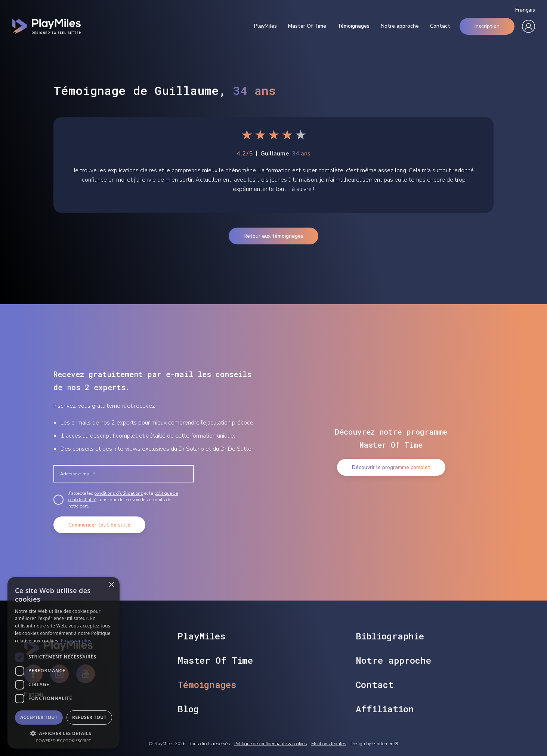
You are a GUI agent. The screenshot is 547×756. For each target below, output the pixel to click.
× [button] (111, 585)
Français (525, 10)
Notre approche (400, 26)
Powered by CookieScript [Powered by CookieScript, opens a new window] (64, 740)
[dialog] (64, 663)
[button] (64, 733)
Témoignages (353, 26)
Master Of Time (307, 26)
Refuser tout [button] (89, 717)
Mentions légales (329, 744)
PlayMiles (265, 26)
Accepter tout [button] (39, 717)
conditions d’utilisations (119, 493)
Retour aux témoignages (273, 236)
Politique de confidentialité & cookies (271, 744)
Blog (188, 709)
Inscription (487, 26)
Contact (440, 26)
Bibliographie (390, 636)
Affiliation (385, 709)
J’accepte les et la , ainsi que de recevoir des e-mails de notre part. (123, 500)
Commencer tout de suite (99, 525)
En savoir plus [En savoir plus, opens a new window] (76, 641)
